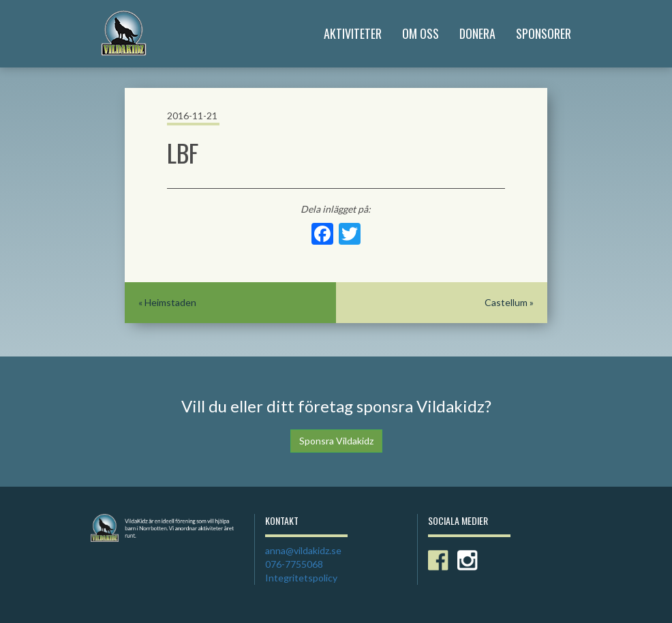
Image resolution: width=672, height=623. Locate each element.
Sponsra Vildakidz (336, 441)
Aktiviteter (353, 33)
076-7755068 (294, 564)
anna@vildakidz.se (303, 550)
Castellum (506, 302)
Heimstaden (170, 302)
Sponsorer (544, 33)
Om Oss (421, 33)
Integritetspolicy (301, 578)
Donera (477, 33)
